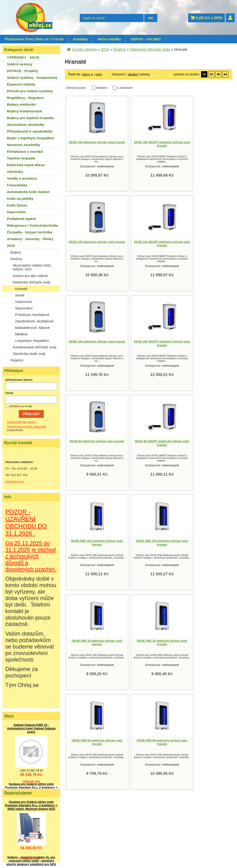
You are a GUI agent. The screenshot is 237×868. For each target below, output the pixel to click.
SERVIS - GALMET (146, 39)
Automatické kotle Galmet (28, 192)
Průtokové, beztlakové (32, 315)
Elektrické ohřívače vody (32, 282)
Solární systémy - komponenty (32, 78)
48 (218, 74)
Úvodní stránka (84, 49)
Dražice (16, 259)
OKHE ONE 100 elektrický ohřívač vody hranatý (194, 343)
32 (211, 74)
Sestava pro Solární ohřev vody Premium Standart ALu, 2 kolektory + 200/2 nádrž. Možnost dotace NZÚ (31, 787)
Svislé (20, 295)
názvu (88, 74)
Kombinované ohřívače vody (35, 347)
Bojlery (16, 252)
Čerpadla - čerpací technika (30, 232)
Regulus (17, 360)
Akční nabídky (109, 39)
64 (225, 74)
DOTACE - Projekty (23, 71)
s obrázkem (125, 88)
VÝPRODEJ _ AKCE (23, 57)
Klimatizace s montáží (25, 151)
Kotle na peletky (20, 199)
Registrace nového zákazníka (27, 427)
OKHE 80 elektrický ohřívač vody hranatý (90, 343)
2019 (11, 246)
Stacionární (24, 308)
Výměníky (15, 172)
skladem (103, 88)
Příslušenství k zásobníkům (30, 131)
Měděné (21, 334)
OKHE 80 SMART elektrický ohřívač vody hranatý (142, 343)
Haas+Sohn (16, 212)
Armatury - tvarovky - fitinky (30, 239)
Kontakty (81, 39)
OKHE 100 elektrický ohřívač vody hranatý (90, 144)
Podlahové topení (21, 219)
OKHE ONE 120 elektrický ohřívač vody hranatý (90, 443)
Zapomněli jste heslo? (22, 422)
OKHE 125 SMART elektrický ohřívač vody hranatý (90, 244)
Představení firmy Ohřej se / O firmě (34, 39)
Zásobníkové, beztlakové (34, 321)
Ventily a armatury (22, 178)
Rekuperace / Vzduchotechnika (33, 225)
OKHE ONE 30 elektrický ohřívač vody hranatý (195, 443)
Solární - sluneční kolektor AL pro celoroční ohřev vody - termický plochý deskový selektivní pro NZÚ (31, 861)
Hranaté (21, 289)
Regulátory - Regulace (25, 98)
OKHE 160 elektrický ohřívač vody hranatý (142, 244)
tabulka (133, 74)
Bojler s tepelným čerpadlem (31, 138)
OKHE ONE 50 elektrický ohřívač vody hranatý (90, 543)
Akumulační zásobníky (26, 125)
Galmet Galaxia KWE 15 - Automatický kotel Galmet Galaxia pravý (31, 728)
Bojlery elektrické (21, 104)
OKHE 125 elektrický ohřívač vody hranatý (194, 144)
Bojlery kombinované (25, 111)
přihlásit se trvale (21, 406)
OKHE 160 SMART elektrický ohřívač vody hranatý (195, 244)
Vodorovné (23, 302)
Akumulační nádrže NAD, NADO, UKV (32, 267)
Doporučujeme (18, 793)
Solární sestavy (20, 64)
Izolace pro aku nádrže (30, 276)
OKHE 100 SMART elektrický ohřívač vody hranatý (142, 144)
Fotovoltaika (17, 185)
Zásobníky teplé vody (29, 354)
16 (204, 74)
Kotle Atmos (17, 205)
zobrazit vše (31, 781)
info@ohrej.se (15, 482)
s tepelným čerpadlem (32, 341)
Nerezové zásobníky (23, 145)
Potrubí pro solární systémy (30, 91)
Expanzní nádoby (21, 84)
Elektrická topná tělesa (26, 165)
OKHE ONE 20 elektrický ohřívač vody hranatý (142, 443)
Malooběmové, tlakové (32, 328)
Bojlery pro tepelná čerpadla (30, 118)
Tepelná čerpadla (21, 158)
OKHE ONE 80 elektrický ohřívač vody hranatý (142, 543)
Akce (9, 716)
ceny (99, 74)
